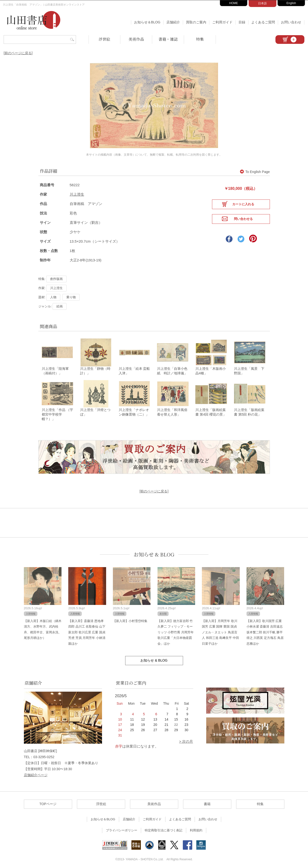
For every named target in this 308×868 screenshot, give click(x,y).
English (291, 3)
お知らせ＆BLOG (147, 22)
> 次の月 (186, 739)
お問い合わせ (291, 22)
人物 (53, 292)
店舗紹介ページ (36, 772)
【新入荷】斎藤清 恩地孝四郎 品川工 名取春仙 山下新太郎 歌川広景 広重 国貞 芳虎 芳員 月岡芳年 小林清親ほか (87, 630)
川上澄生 (77, 189)
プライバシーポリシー (122, 828)
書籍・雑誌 (168, 39)
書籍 (207, 801)
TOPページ (48, 801)
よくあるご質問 (263, 22)
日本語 (262, 3)
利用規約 (196, 828)
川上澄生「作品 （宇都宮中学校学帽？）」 (57, 412)
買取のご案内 (196, 22)
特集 (200, 39)
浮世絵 (104, 39)
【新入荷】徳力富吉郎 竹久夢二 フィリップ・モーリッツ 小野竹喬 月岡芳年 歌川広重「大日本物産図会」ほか (176, 630)
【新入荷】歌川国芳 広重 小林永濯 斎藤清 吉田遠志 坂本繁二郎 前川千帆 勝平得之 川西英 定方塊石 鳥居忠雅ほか (265, 630)
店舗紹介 (173, 22)
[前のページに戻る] (18, 53)
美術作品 (136, 39)
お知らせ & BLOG (154, 552)
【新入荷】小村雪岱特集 (130, 618)
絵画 (60, 301)
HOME (234, 3)
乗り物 (71, 292)
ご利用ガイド (222, 22)
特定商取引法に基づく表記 (164, 828)
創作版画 (56, 274)
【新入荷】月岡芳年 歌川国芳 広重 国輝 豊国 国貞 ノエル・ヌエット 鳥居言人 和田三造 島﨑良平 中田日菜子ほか (220, 630)
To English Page (255, 167)
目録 (242, 22)
